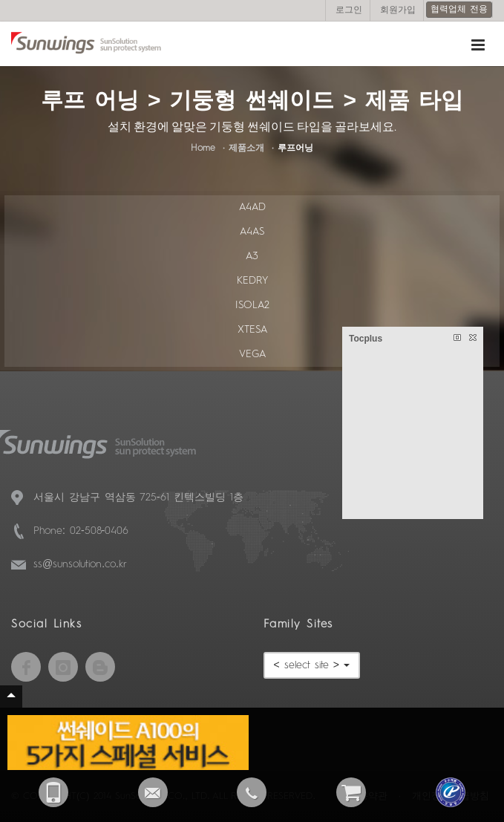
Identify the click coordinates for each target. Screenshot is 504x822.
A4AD (252, 207)
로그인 (349, 10)
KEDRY (252, 281)
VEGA (252, 354)
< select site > (312, 665)
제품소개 (246, 149)
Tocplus (366, 339)
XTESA (252, 330)
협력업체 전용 (459, 10)
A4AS (252, 232)
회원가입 (398, 10)
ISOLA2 (252, 305)
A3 (252, 256)
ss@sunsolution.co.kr (80, 564)
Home (203, 149)
